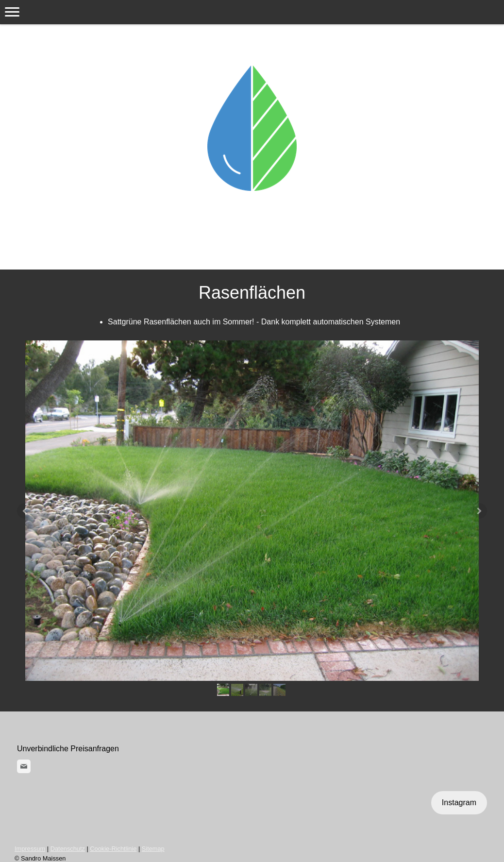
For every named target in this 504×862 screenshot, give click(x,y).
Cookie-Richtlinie (113, 849)
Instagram (459, 803)
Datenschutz (68, 849)
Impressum (30, 849)
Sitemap (153, 849)
